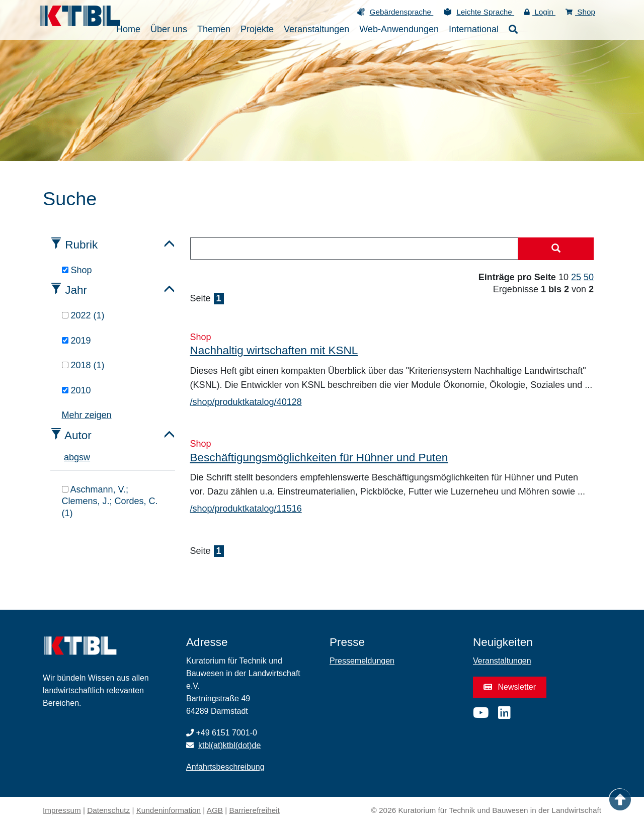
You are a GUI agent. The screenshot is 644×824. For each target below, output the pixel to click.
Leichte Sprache (485, 12)
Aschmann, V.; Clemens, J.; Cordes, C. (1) (110, 501)
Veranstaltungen (502, 661)
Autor (78, 435)
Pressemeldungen (362, 661)
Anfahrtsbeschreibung (225, 767)
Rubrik (81, 245)
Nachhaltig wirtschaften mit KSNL (274, 350)
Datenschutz (108, 810)
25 (576, 277)
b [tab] (71, 457)
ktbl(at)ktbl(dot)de (230, 745)
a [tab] (66, 457)
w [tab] (87, 457)
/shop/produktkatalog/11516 (246, 509)
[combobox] (354, 249)
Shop (580, 12)
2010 (76, 390)
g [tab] (76, 457)
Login (540, 12)
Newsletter (510, 687)
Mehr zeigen (87, 415)
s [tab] (81, 457)
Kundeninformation (169, 810)
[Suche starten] (556, 249)
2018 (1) (83, 365)
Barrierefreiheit (255, 810)
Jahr (76, 290)
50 (589, 277)
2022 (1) (83, 315)
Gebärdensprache (402, 12)
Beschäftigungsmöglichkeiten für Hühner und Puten (319, 458)
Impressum (62, 810)
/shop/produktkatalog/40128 (246, 402)
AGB (215, 810)
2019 (76, 341)
